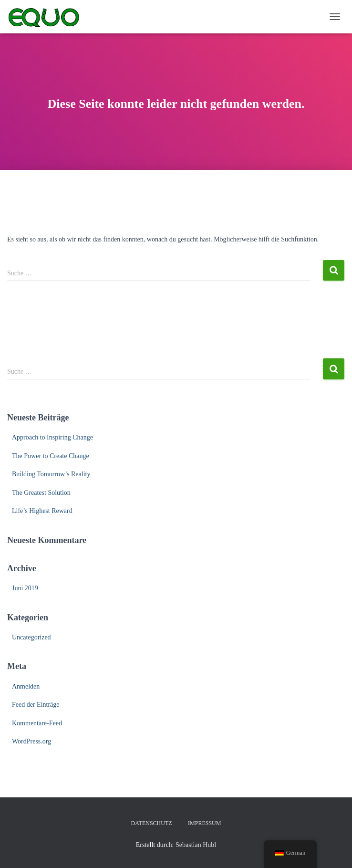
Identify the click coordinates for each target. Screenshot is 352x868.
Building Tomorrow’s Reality (51, 474)
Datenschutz (152, 823)
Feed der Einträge (36, 705)
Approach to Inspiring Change (52, 437)
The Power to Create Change (51, 456)
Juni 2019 (25, 588)
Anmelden (26, 686)
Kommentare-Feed (37, 723)
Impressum (204, 823)
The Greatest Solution (41, 493)
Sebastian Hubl (196, 845)
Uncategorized (31, 637)
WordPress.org (31, 741)
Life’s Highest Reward (42, 511)
